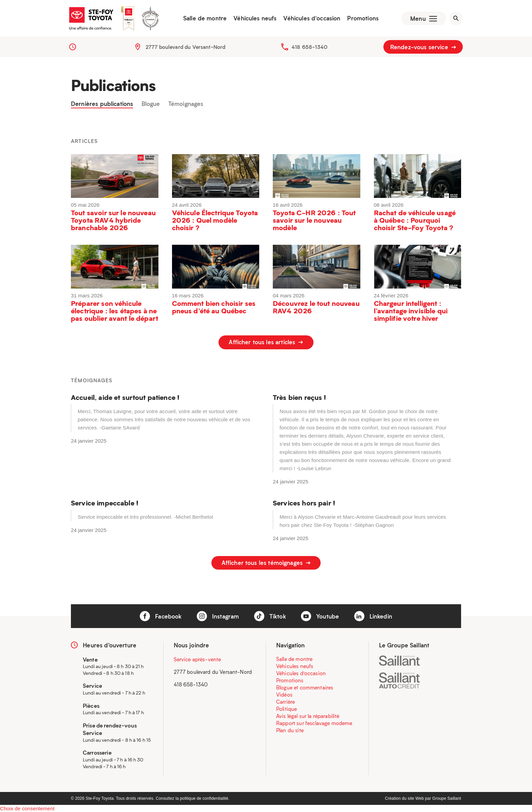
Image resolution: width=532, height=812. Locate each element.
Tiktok (270, 616)
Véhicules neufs (254, 19)
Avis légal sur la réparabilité (308, 715)
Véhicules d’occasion (311, 19)
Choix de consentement (27, 808)
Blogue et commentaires (305, 687)
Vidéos (284, 694)
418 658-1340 (309, 48)
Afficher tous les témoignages (266, 563)
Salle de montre (204, 19)
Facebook (161, 616)
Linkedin (373, 616)
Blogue (151, 105)
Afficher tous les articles (266, 343)
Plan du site (290, 730)
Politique (287, 708)
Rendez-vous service (423, 48)
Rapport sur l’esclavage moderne (314, 722)
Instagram (218, 616)
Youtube (320, 616)
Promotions (362, 19)
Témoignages (186, 105)
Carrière (286, 701)
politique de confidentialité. (205, 798)
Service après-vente (197, 659)
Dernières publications (102, 105)
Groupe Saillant (447, 798)
